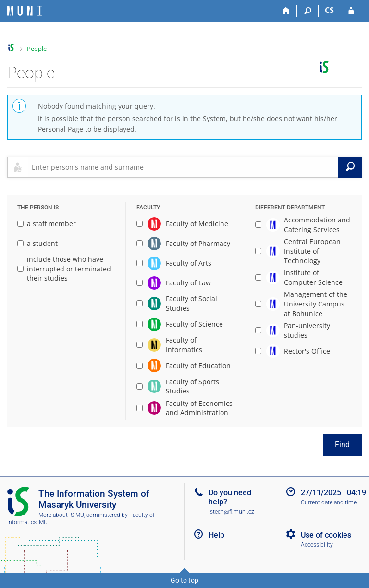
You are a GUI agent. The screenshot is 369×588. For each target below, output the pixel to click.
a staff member (47, 224)
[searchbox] (183, 167)
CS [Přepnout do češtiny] (329, 10)
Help (216, 535)
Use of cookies (326, 535)
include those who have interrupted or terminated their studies (64, 269)
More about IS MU (61, 515)
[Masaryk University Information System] (25, 11)
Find (342, 445)
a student (37, 243)
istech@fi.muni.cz (231, 512)
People (37, 49)
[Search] (308, 11)
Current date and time (329, 502)
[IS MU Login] (351, 11)
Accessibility (317, 545)
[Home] (286, 11)
